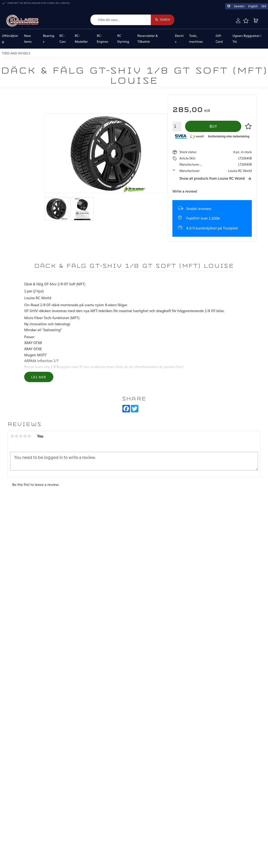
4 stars (25, 436)
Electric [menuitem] (179, 39)
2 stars (16, 436)
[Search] (163, 20)
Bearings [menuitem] (49, 39)
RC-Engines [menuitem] (103, 39)
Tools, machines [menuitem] (196, 39)
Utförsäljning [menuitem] (10, 39)
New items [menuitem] (28, 39)
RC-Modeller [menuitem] (81, 39)
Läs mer (39, 377)
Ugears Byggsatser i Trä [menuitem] (247, 39)
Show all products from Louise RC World (212, 178)
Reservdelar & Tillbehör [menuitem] (148, 39)
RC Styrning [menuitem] (123, 39)
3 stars (21, 436)
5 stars (29, 436)
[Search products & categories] (121, 20)
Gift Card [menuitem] (219, 39)
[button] (246, 21)
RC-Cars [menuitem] (63, 39)
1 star (12, 436)
